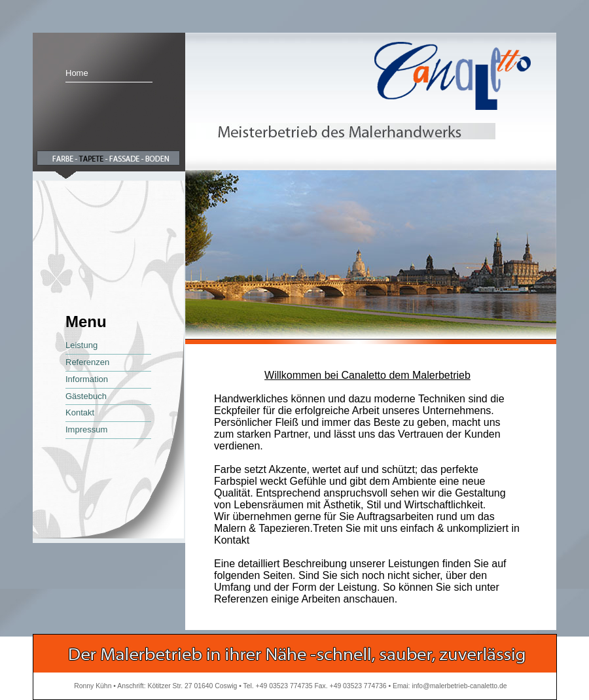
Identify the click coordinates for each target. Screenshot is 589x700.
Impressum (86, 429)
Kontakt (80, 412)
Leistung (81, 345)
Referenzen (87, 362)
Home (77, 73)
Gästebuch (86, 396)
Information (87, 379)
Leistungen (414, 564)
